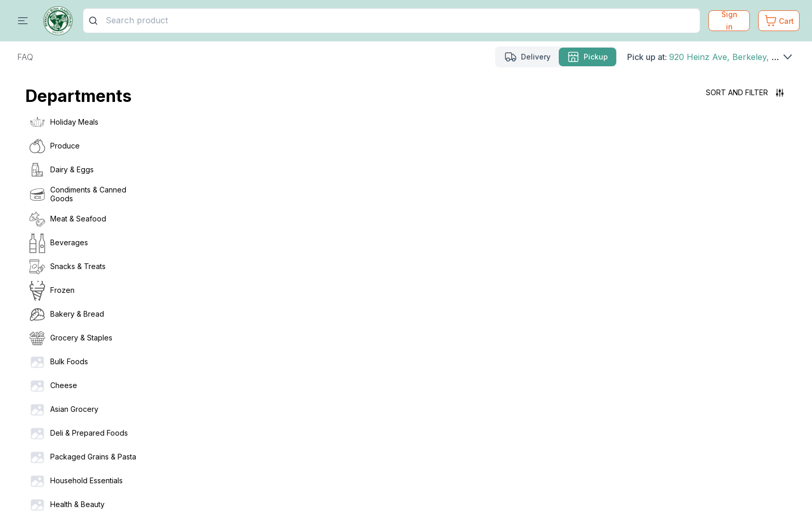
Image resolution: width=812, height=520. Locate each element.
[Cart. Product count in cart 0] (779, 21)
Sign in (729, 21)
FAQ (25, 57)
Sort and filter (745, 92)
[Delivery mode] (527, 57)
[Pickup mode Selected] (588, 57)
